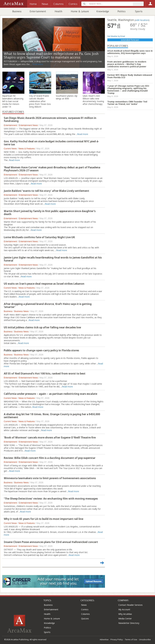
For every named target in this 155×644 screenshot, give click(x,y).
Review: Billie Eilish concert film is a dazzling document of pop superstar (50, 458)
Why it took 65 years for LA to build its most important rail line (44, 519)
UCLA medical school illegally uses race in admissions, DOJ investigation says (130, 52)
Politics (121, 11)
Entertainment (38, 11)
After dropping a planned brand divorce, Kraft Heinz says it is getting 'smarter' (48, 305)
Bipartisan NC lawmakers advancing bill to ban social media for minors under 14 (13, 101)
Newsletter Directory (129, 623)
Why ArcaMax (125, 614)
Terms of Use (131, 639)
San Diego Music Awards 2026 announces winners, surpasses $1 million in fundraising (50, 119)
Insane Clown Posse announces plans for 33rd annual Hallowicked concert (51, 542)
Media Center (125, 619)
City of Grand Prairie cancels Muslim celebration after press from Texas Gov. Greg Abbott (40, 101)
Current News (10, 149)
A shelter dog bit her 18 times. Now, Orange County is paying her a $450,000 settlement (52, 416)
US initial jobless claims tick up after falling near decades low (42, 327)
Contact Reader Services (130, 605)
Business (17, 11)
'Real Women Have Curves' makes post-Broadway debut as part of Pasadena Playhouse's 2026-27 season (52, 169)
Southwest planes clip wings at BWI (67, 97)
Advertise (104, 639)
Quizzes (85, 619)
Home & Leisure (80, 11)
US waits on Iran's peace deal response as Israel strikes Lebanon (44, 284)
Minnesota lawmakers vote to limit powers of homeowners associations (50, 478)
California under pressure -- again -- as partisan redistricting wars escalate (50, 394)
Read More (38, 64)
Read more (83, 134)
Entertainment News (28, 125)
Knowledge (103, 11)
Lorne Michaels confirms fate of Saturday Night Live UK (39, 237)
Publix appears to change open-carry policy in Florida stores (41, 350)
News (84, 605)
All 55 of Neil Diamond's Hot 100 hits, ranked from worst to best (45, 373)
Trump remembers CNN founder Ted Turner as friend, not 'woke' (127, 103)
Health (58, 11)
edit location (142, 20)
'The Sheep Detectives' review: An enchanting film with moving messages (51, 499)
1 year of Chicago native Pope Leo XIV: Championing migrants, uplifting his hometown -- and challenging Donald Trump (128, 89)
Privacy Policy (117, 639)
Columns (85, 614)
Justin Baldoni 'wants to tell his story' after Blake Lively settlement (46, 191)
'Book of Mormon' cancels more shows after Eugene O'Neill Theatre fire (50, 437)
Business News (21, 311)
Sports (139, 11)
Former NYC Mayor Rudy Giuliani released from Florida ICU (130, 76)
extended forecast (130, 40)
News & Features (27, 149)
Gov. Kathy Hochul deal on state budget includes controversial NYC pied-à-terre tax (51, 143)
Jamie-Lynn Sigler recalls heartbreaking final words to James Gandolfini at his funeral (53, 259)
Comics (85, 609)
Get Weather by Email (116, 36)
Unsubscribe (145, 639)
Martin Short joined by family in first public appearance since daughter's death (50, 213)
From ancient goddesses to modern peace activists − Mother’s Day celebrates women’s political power (127, 64)
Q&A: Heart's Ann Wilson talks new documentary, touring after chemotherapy (93, 100)
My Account (124, 609)
